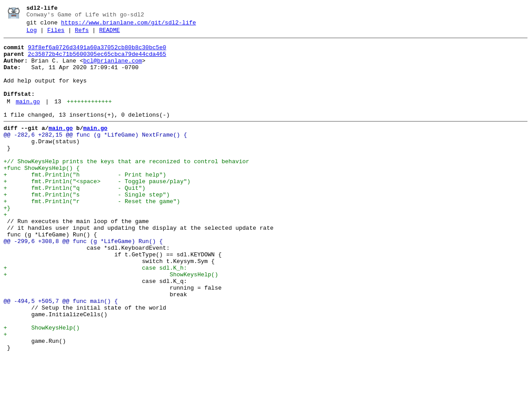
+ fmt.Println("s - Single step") (87, 227)
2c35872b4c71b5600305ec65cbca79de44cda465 (97, 61)
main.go (28, 118)
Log (32, 34)
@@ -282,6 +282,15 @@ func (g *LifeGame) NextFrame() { (95, 155)
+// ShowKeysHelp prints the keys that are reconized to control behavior (126, 187)
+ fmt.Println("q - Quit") (75, 219)
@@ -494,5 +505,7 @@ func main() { (61, 354)
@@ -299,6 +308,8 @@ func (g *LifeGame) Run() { (83, 283)
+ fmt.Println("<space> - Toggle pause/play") (97, 211)
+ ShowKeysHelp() (111, 322)
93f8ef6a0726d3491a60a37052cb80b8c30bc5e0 (97, 53)
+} (7, 243)
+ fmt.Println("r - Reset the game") (92, 235)
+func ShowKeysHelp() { (42, 195)
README (109, 34)
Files (56, 34)
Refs (82, 34)
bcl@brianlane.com (112, 69)
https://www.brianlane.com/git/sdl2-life (129, 25)
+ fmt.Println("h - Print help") (85, 203)
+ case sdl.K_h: (95, 314)
